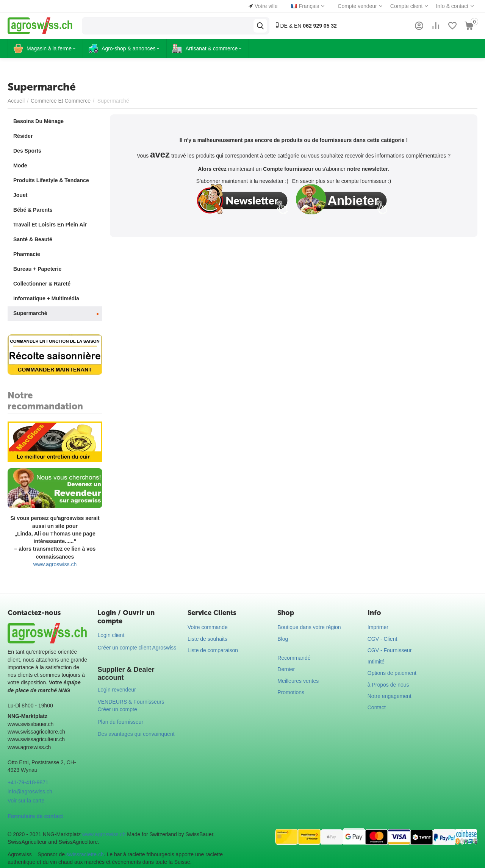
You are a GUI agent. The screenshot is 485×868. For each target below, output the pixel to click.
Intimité (376, 662)
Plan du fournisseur (120, 722)
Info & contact (452, 6)
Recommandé (294, 658)
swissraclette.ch (85, 854)
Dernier (286, 669)
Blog (283, 639)
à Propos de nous (388, 685)
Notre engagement (390, 696)
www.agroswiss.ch (55, 564)
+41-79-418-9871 (28, 782)
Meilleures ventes (298, 681)
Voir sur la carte (26, 801)
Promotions (291, 692)
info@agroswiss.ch (30, 792)
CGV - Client (383, 639)
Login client (111, 635)
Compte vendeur (357, 6)
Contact (377, 707)
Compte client (407, 6)
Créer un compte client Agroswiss (137, 648)
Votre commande (208, 627)
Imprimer (378, 627)
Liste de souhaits (207, 639)
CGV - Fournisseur (390, 650)
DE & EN (306, 26)
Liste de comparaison (213, 650)
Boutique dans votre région (309, 627)
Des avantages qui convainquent (136, 734)
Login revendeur (117, 690)
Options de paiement (392, 673)
